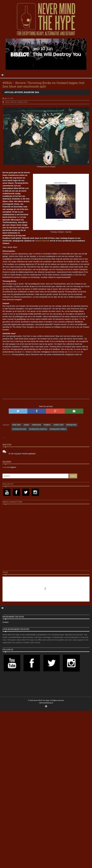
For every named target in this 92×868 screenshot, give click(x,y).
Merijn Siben (17, 425)
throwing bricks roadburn (58, 429)
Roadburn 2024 (31, 92)
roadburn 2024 (58, 425)
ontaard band (36, 425)
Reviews (19, 92)
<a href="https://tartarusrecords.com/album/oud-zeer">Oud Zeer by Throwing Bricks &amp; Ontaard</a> (46, 384)
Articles (9, 92)
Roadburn (47, 425)
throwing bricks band (19, 429)
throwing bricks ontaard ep (38, 429)
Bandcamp (7, 354)
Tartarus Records (42, 241)
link (80, 319)
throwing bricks (71, 425)
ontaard (26, 425)
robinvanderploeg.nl (46, 703)
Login (5, 467)
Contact (5, 622)
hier (18, 217)
